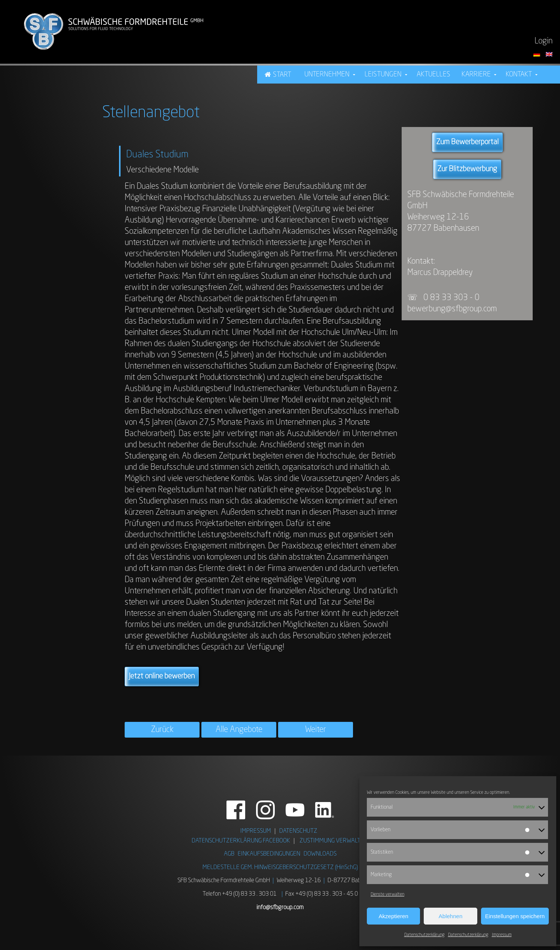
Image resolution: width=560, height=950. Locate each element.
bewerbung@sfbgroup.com (452, 309)
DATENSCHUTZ (298, 831)
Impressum (502, 935)
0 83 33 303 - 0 (452, 298)
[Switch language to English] (549, 54)
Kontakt (519, 75)
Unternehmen (327, 75)
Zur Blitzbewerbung (467, 169)
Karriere (476, 75)
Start (282, 75)
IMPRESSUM (256, 831)
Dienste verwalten (387, 895)
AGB (229, 854)
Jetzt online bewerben (162, 677)
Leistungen (383, 75)
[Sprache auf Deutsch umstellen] (538, 54)
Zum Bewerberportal (467, 142)
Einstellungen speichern (515, 916)
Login (544, 41)
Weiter (316, 730)
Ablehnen (451, 916)
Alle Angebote (239, 730)
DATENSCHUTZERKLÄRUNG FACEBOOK (241, 841)
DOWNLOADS (320, 854)
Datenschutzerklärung (424, 935)
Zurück (162, 730)
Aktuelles (433, 75)
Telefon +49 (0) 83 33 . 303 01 (240, 894)
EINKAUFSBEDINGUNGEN (269, 854)
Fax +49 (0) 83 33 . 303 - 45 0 (322, 894)
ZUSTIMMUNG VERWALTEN (334, 841)
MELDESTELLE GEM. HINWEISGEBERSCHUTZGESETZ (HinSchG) (280, 868)
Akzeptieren (394, 916)
